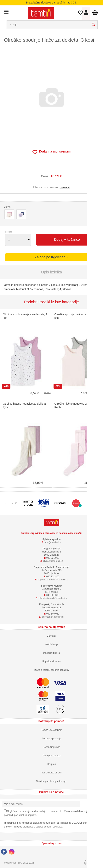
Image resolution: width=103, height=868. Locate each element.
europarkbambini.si (53, 617)
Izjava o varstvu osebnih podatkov (51, 670)
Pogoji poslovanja (51, 661)
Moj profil (51, 764)
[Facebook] (5, 852)
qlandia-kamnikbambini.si (53, 598)
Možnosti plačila (51, 653)
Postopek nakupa (51, 756)
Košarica (95, 12)
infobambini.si (53, 542)
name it (65, 187)
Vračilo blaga (51, 644)
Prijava (86, 14)
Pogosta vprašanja (51, 739)
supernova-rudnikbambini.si (53, 580)
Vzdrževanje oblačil (51, 773)
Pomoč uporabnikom (51, 730)
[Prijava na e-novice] (98, 804)
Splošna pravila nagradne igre (51, 781)
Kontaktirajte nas (51, 747)
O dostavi (51, 636)
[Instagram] (13, 852)
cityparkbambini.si (53, 561)
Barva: (7, 207)
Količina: (9, 232)
